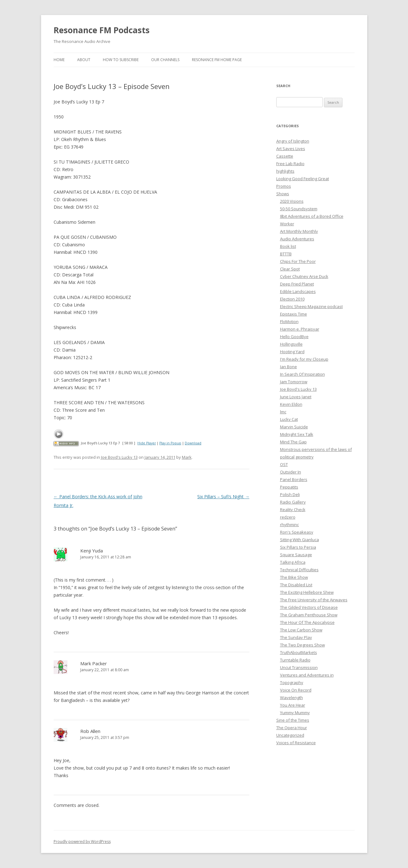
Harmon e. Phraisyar (300, 329)
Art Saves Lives (291, 149)
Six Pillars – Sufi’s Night (223, 497)
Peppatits (289, 487)
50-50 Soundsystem (299, 209)
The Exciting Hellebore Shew (307, 592)
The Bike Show (294, 577)
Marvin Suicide (294, 427)
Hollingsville (291, 344)
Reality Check (293, 510)
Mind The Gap (293, 442)
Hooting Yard (292, 352)
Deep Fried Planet (297, 284)
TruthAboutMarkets (299, 652)
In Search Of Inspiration (302, 374)
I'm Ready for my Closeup (304, 359)
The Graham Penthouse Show (309, 615)
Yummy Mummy (295, 713)
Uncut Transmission (299, 667)
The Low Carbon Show (301, 630)
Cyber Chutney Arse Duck (304, 276)
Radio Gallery (293, 502)
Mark (187, 457)
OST (284, 464)
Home (59, 60)
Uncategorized (290, 735)
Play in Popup (170, 443)
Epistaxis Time (294, 314)
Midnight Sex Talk (297, 434)
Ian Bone (289, 367)
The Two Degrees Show (302, 645)
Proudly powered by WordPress (82, 842)
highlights (285, 171)
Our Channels (165, 60)
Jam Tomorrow (294, 382)
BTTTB (286, 254)
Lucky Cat (289, 419)
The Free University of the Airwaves (314, 600)
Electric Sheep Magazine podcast (311, 306)
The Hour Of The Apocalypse (307, 622)
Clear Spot (290, 269)
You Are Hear (293, 705)
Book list (288, 246)
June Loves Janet (296, 397)
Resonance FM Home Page (217, 60)
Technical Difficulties (299, 570)
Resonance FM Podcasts (102, 30)
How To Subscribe (121, 60)
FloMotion (289, 322)
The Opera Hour (292, 728)
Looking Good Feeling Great (303, 179)
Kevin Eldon (291, 404)
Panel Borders (294, 479)
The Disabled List (296, 585)
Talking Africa (293, 562)
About (84, 60)
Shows (283, 194)
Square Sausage (296, 555)
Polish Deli (290, 494)
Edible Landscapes (298, 291)
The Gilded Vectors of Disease (309, 607)
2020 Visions (292, 201)
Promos (284, 186)
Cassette (285, 156)
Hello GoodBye (294, 337)
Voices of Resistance (296, 743)
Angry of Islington (293, 141)
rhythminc (289, 525)
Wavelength (291, 698)
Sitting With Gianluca (299, 540)
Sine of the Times (293, 720)
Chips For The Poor (298, 261)
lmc (283, 412)
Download (193, 443)
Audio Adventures (297, 239)
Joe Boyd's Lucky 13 (119, 457)
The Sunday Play (296, 637)
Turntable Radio (295, 660)
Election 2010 (292, 299)
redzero (288, 517)
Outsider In (291, 472)
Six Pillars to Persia (298, 547)
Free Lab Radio (290, 164)
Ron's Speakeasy (297, 532)
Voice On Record (296, 690)
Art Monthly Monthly (299, 231)
